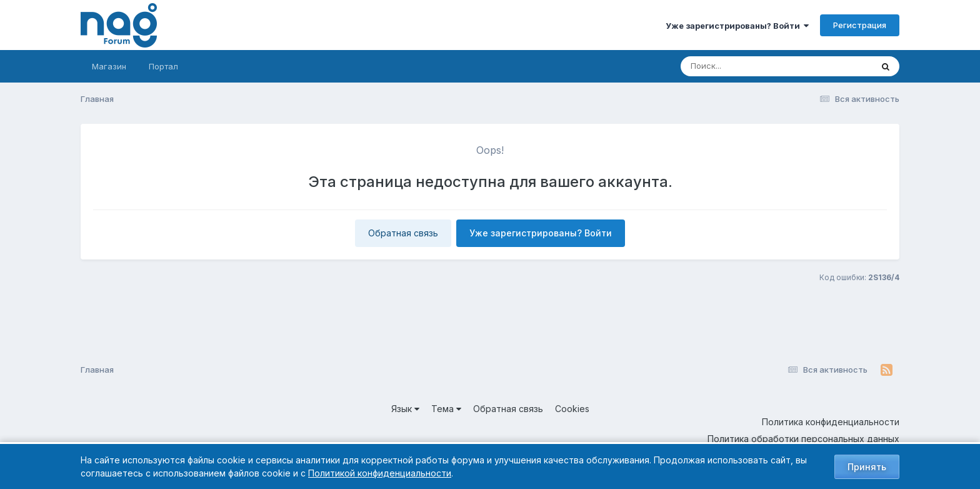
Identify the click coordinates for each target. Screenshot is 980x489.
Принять (867, 467)
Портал (163, 66)
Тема (446, 409)
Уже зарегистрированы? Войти (737, 26)
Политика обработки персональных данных (803, 439)
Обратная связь (403, 233)
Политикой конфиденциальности (380, 473)
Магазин (109, 66)
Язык (405, 409)
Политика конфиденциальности (831, 422)
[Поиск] (752, 66)
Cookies (572, 409)
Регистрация (860, 25)
